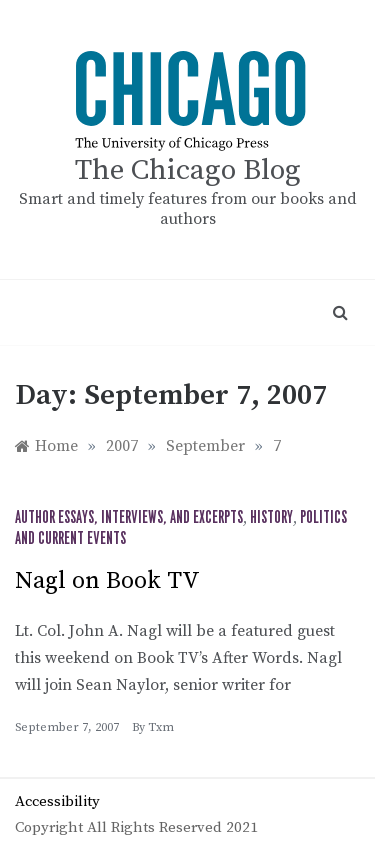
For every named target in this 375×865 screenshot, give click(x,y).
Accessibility (57, 801)
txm (161, 727)
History (271, 518)
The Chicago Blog (188, 170)
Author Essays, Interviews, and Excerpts (129, 518)
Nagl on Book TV (107, 581)
